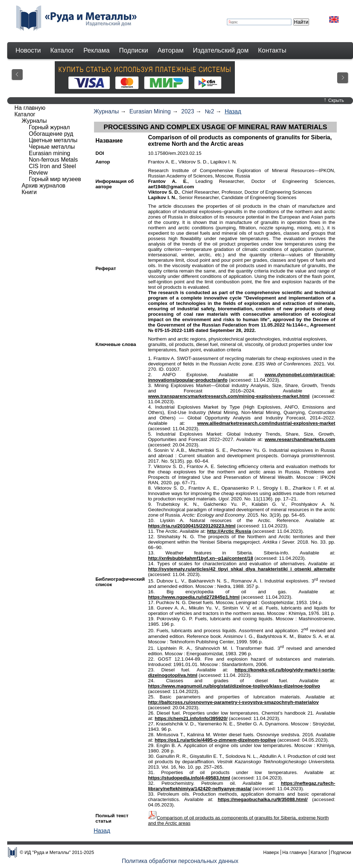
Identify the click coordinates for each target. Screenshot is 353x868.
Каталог (62, 50)
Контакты (272, 50)
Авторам (170, 50)
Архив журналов (44, 186)
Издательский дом (221, 50)
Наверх (271, 852)
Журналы (106, 111)
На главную (30, 108)
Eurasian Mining (150, 111)
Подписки (134, 50)
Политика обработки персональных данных (180, 861)
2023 (188, 111)
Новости (28, 50)
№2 (209, 111)
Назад (233, 111)
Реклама (97, 50)
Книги (29, 192)
